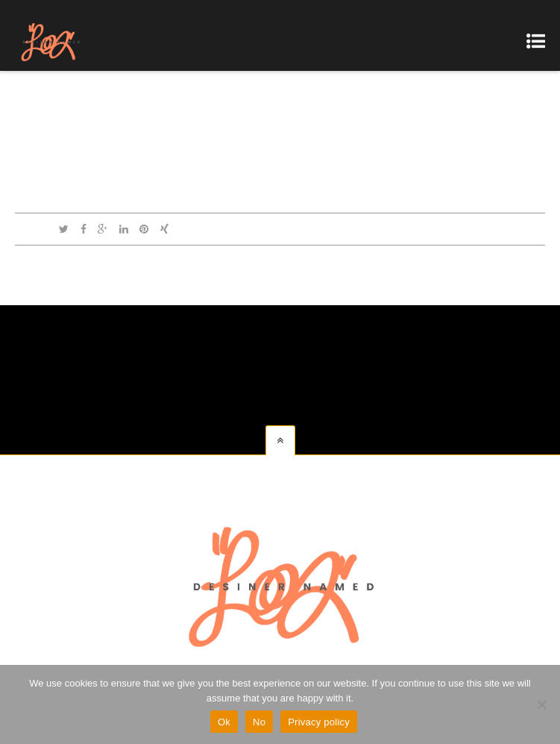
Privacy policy (319, 722)
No (259, 722)
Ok (224, 722)
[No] (541, 704)
